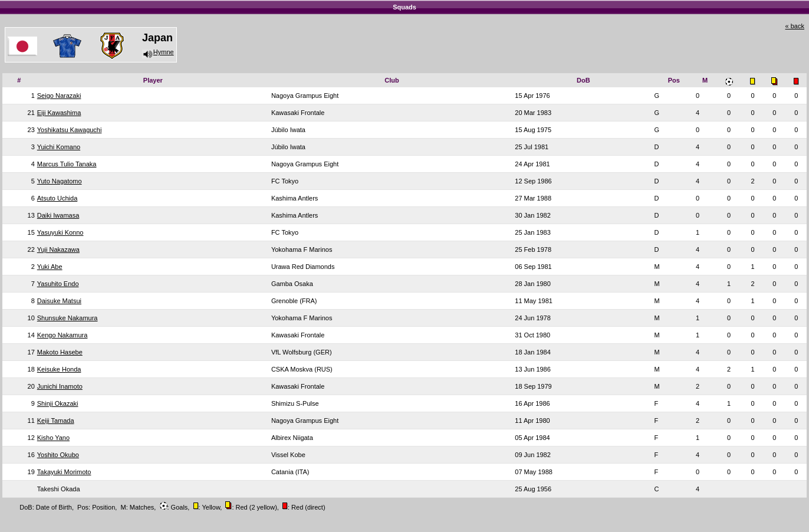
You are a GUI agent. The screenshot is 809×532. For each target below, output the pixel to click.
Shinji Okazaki (58, 403)
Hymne (158, 52)
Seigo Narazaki (59, 96)
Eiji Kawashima (59, 113)
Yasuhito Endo (58, 284)
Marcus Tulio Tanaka (67, 164)
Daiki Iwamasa (58, 215)
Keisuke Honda (59, 369)
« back (795, 26)
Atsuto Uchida (57, 198)
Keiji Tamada (56, 421)
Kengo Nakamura (63, 335)
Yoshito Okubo (58, 455)
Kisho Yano (53, 438)
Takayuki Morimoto (64, 472)
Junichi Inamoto (60, 386)
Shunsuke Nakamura (68, 318)
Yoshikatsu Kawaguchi (70, 130)
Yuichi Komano (59, 147)
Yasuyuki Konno (60, 232)
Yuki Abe (50, 267)
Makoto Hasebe (60, 352)
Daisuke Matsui (59, 301)
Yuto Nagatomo (60, 181)
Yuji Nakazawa (58, 249)
